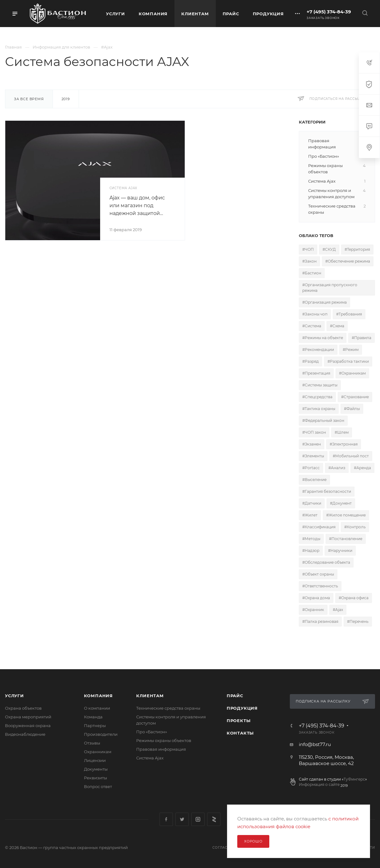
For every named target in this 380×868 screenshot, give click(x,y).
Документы (96, 769)
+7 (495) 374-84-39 (329, 12)
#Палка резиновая (320, 621)
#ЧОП (308, 249)
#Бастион (312, 273)
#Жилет (310, 515)
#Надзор (311, 551)
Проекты (239, 721)
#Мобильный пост (351, 456)
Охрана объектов (23, 708)
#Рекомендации (318, 350)
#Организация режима (324, 302)
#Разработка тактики (348, 361)
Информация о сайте (319, 784)
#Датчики (312, 503)
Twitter (182, 819)
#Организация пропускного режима (330, 288)
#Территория (357, 249)
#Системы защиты (320, 385)
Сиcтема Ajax (150, 758)
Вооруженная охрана (28, 726)
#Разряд (310, 361)
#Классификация (319, 527)
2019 (66, 99)
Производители (101, 734)
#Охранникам (352, 373)
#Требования (349, 314)
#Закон (309, 261)
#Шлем (342, 432)
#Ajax (338, 610)
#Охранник (313, 610)
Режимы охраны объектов (164, 740)
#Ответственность (320, 586)
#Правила (361, 338)
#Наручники (340, 551)
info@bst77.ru (315, 744)
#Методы (311, 539)
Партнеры (95, 726)
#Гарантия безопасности (327, 491)
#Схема (337, 326)
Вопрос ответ (98, 786)
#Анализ (337, 468)
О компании (97, 708)
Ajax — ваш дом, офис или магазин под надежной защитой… (137, 205)
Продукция (242, 708)
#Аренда (362, 468)
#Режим (351, 350)
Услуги (14, 696)
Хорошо (253, 841)
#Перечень (358, 621)
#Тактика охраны (319, 409)
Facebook (166, 819)
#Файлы (352, 409)
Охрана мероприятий (28, 717)
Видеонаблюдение (25, 734)
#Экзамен (312, 444)
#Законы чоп (315, 314)
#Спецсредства (317, 397)
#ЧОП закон (314, 432)
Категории (312, 122)
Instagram (198, 819)
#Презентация (316, 373)
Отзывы (92, 743)
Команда (93, 717)
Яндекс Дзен (214, 819)
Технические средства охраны (168, 708)
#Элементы (313, 456)
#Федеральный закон (323, 420)
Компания (98, 696)
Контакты (240, 733)
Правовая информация (161, 749)
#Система (312, 326)
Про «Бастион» (152, 732)
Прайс (235, 696)
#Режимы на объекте (323, 338)
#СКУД (329, 249)
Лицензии (95, 760)
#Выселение (314, 480)
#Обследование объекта (326, 562)
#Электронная (344, 444)
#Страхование (355, 397)
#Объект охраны (318, 574)
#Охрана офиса (354, 598)
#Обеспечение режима (348, 261)
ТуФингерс (354, 779)
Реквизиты (95, 778)
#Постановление (346, 539)
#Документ (341, 503)
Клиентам (150, 696)
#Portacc (311, 468)
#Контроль (355, 527)
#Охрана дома (316, 598)
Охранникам (98, 752)
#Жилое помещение (346, 515)
